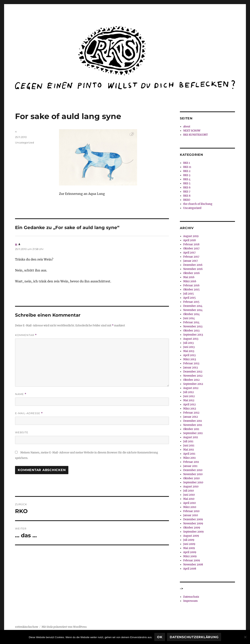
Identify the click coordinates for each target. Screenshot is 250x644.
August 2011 (191, 437)
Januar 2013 (190, 368)
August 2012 (191, 388)
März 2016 (190, 281)
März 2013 (190, 359)
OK (160, 637)
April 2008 (190, 569)
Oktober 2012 (191, 380)
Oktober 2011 (191, 429)
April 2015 (189, 298)
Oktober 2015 (191, 290)
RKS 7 (187, 192)
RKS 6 (187, 188)
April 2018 (189, 240)
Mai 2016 (189, 277)
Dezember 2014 (193, 306)
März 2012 (190, 409)
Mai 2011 (189, 450)
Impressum (190, 601)
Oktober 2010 (191, 478)
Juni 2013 (189, 347)
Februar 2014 (191, 322)
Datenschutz (191, 597)
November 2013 (193, 326)
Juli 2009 (189, 540)
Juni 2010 (189, 495)
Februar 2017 (191, 257)
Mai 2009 (189, 548)
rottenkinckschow (27, 627)
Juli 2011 (188, 441)
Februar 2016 (191, 285)
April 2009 (190, 552)
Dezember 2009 (193, 519)
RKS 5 (187, 183)
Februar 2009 (192, 560)
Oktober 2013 (191, 331)
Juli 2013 (188, 343)
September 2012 (193, 384)
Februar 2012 (191, 413)
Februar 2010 (191, 511)
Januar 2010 (191, 515)
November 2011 (193, 425)
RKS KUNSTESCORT (196, 135)
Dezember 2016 (193, 265)
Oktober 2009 (192, 528)
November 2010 (193, 474)
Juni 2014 (189, 318)
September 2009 (193, 532)
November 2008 (193, 565)
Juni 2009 (189, 544)
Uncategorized (25, 142)
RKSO (187, 200)
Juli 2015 (188, 294)
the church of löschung (198, 204)
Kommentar (26, 335)
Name (21, 394)
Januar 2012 (191, 417)
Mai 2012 (189, 400)
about (187, 127)
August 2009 (191, 536)
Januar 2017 (191, 261)
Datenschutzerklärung (194, 637)
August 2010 (191, 487)
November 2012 (193, 376)
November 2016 (193, 269)
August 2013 (191, 339)
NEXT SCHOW (192, 131)
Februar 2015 (191, 302)
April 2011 (189, 454)
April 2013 (189, 355)
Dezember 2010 (193, 470)
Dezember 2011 (193, 421)
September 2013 (193, 335)
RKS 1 (187, 163)
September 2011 (193, 433)
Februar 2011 (191, 462)
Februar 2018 (191, 244)
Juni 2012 (189, 396)
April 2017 (189, 253)
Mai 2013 (189, 351)
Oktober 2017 (191, 249)
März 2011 (189, 458)
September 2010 (193, 482)
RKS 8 (187, 196)
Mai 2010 (189, 499)
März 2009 (190, 556)
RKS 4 (187, 179)
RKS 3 (187, 175)
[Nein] (245, 637)
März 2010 (190, 507)
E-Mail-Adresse (29, 413)
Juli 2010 (188, 491)
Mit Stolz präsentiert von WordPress (64, 627)
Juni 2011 (189, 446)
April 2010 (189, 503)
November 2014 (193, 310)
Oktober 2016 (192, 273)
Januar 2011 (190, 466)
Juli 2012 (188, 392)
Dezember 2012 (193, 372)
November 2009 (193, 524)
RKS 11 (187, 167)
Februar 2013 (191, 363)
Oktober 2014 (191, 314)
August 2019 (191, 236)
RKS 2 (187, 171)
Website (22, 432)
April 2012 (189, 404)
